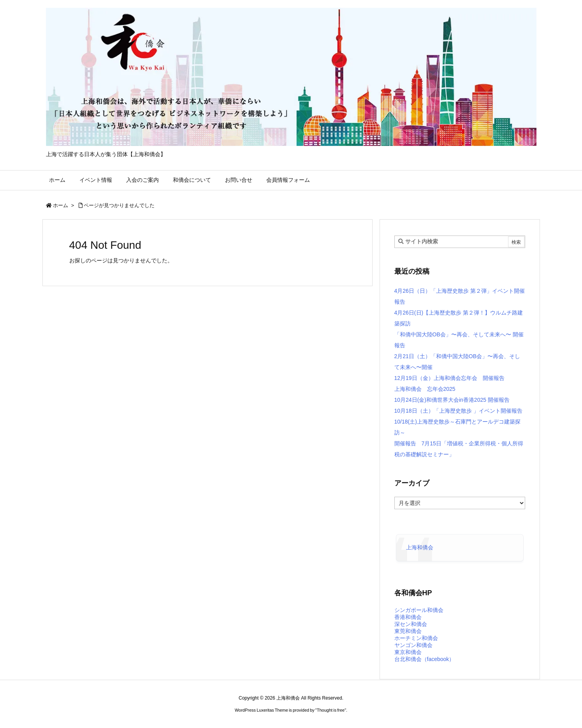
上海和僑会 (420, 547)
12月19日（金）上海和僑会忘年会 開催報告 (449, 378)
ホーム (61, 205)
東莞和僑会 (408, 631)
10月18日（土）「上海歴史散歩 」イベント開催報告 (458, 411)
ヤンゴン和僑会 (413, 645)
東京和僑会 (408, 652)
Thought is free (331, 710)
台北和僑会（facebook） (425, 659)
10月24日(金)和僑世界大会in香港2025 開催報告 (452, 400)
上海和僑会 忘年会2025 (425, 389)
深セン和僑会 (411, 624)
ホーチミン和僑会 (416, 638)
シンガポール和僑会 (419, 610)
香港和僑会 (408, 617)
